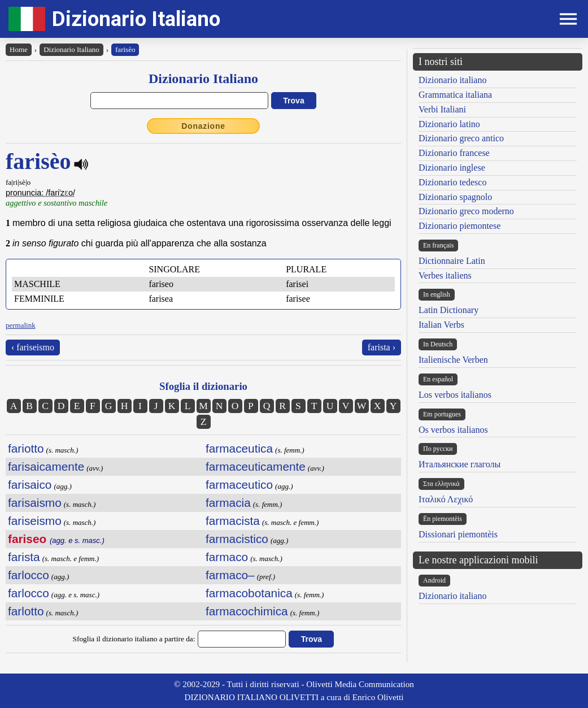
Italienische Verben (453, 360)
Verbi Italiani (442, 109)
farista (24, 557)
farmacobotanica (249, 593)
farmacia (228, 503)
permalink (21, 325)
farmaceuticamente (256, 466)
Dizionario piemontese (459, 226)
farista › (382, 347)
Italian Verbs (441, 325)
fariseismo (35, 521)
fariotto (26, 448)
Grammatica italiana (455, 95)
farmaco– (230, 575)
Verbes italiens (445, 275)
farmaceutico (239, 485)
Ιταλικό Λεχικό (446, 499)
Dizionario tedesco (452, 182)
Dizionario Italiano (136, 19)
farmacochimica (247, 611)
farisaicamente (46, 466)
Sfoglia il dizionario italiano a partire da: (134, 639)
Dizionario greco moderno (466, 211)
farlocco (29, 575)
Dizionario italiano (452, 80)
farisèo (125, 49)
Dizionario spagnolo (455, 197)
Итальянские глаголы (459, 464)
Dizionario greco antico (461, 138)
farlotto (26, 611)
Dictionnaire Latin (452, 261)
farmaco (227, 557)
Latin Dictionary (448, 310)
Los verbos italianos (455, 395)
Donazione (203, 126)
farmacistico (237, 539)
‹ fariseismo (33, 347)
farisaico (30, 485)
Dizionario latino (449, 124)
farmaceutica (239, 448)
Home (19, 49)
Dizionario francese (454, 153)
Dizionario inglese (452, 168)
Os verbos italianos (453, 430)
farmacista (233, 521)
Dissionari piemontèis (458, 534)
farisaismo (35, 503)
